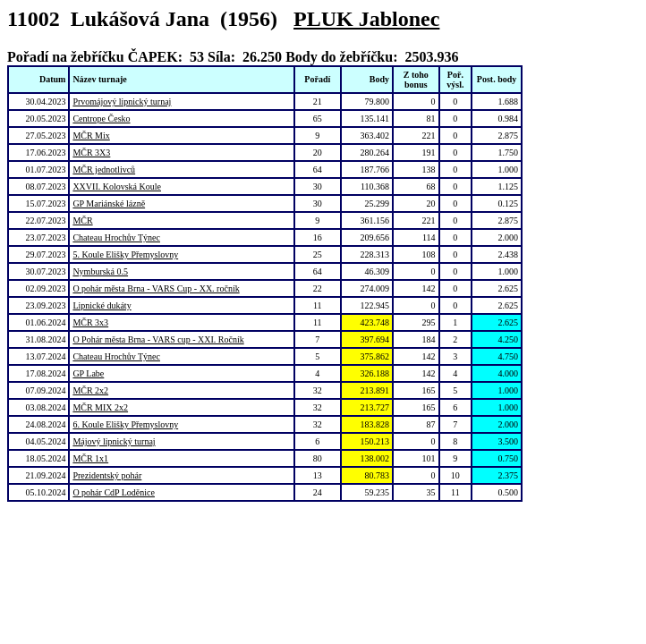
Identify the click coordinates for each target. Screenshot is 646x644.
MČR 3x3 (90, 322)
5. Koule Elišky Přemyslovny (125, 254)
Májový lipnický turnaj (114, 441)
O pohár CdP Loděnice (114, 492)
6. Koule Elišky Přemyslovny (125, 424)
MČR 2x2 (90, 390)
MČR (82, 220)
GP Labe (88, 373)
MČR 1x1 (90, 458)
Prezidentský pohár (107, 475)
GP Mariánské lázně (109, 203)
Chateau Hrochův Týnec (116, 237)
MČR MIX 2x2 (100, 407)
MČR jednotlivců (104, 169)
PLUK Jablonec (366, 19)
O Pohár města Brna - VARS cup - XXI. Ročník (158, 339)
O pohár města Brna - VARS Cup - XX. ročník (156, 288)
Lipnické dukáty (102, 305)
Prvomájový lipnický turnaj (122, 102)
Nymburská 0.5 (100, 271)
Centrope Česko (101, 119)
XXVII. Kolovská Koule (117, 186)
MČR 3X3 (91, 153)
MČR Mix (91, 136)
